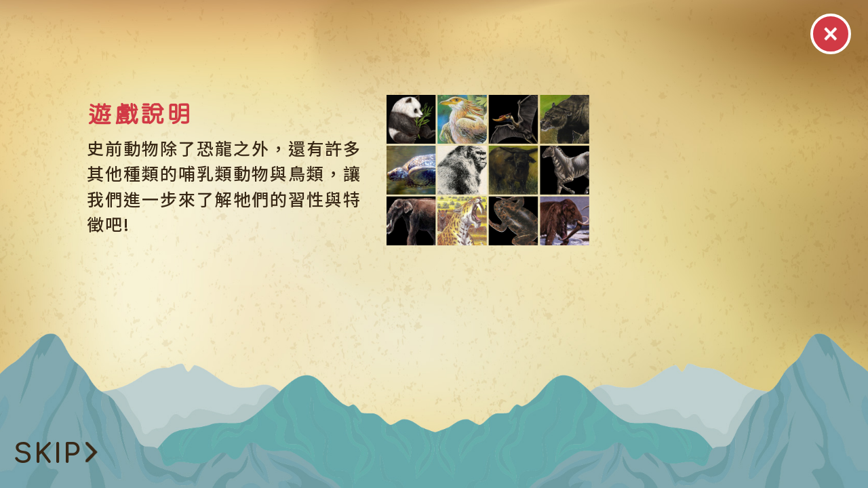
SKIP (56, 454)
